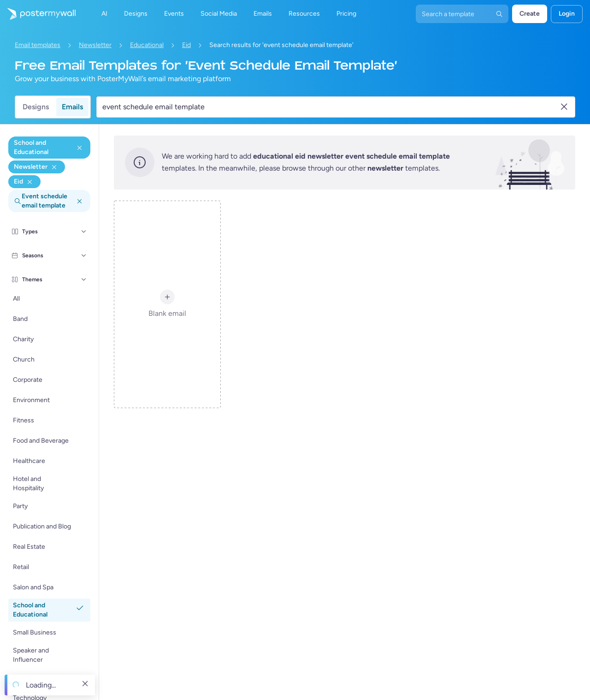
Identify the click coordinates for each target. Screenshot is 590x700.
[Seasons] (84, 255)
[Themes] (84, 279)
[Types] (84, 231)
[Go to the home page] (38, 14)
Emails (72, 107)
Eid (186, 45)
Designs (36, 107)
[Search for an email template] (330, 107)
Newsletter (95, 45)
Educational (147, 45)
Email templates (38, 45)
